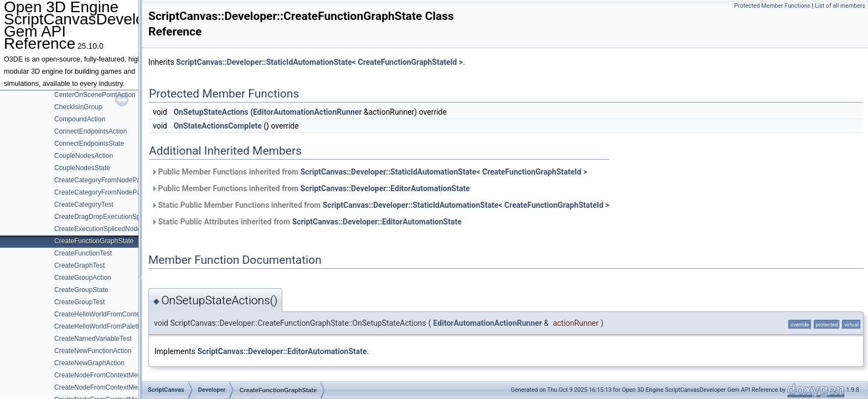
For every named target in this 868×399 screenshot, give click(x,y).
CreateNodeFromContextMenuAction (109, 375)
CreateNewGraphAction (89, 363)
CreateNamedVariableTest (93, 339)
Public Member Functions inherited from (369, 172)
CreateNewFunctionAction (93, 351)
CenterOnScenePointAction (95, 95)
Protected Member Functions (772, 6)
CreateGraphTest (79, 265)
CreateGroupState (81, 290)
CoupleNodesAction (84, 156)
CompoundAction (80, 119)
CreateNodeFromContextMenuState (107, 387)
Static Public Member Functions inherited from (380, 205)
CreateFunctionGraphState (94, 241)
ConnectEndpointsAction (91, 131)
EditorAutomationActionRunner (307, 112)
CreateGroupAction (83, 278)
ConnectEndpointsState (89, 144)
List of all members (840, 6)
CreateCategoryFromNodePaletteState (112, 192)
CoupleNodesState (82, 168)
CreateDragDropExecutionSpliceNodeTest (116, 217)
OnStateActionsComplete (217, 126)
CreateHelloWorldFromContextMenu (108, 314)
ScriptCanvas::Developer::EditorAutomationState (385, 188)
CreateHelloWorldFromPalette (99, 326)
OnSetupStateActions (211, 112)
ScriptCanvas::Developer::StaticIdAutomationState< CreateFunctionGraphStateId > (319, 62)
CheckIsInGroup (78, 107)
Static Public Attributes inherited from (306, 222)
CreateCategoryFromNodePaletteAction (113, 180)
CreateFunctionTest (83, 253)
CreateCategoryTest (84, 204)
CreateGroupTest (79, 302)
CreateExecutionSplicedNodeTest (104, 229)
